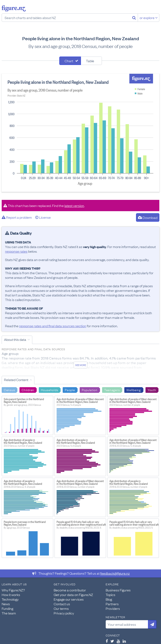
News (6, 604)
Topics (110, 595)
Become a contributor (70, 590)
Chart (69, 61)
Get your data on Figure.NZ (73, 595)
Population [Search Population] (90, 390)
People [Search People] (70, 390)
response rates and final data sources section (53, 326)
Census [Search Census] (9, 390)
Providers (113, 608)
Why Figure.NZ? (13, 590)
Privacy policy (64, 613)
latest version (74, 206)
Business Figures (118, 590)
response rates (16, 251)
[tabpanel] (80, 133)
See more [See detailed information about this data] (81, 365)
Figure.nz (14, 8)
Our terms (61, 608)
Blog (109, 599)
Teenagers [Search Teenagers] (112, 390)
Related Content (16, 380)
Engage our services (69, 599)
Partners (112, 604)
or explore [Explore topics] (149, 18)
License (43, 217)
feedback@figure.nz (115, 573)
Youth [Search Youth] (152, 390)
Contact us (62, 604)
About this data (15, 339)
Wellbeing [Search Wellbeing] (134, 390)
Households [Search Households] (49, 390)
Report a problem (17, 217)
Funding (7, 608)
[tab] (70, 61)
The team (9, 613)
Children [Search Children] (28, 390)
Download (148, 217)
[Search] (134, 18)
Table (90, 61)
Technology (10, 599)
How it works (11, 595)
